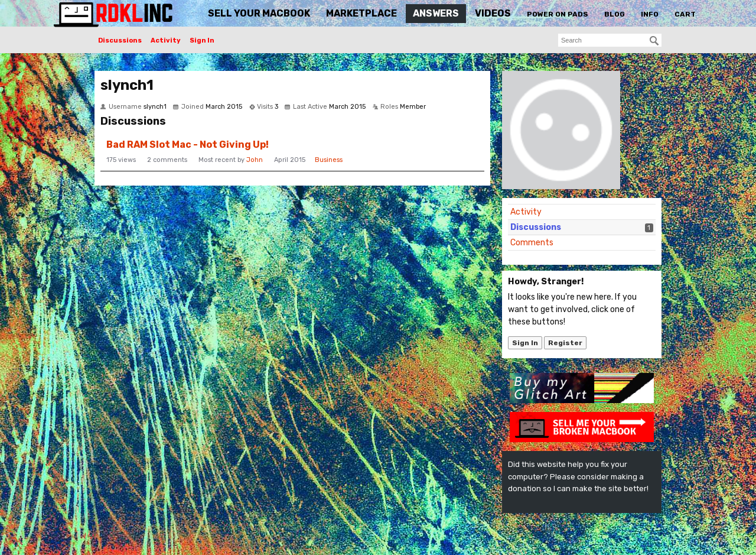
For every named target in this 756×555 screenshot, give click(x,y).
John (255, 160)
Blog (615, 14)
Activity (166, 40)
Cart (685, 14)
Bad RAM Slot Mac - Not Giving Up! (188, 145)
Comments (532, 243)
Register (565, 343)
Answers (436, 13)
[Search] (654, 41)
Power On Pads (558, 14)
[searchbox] (610, 40)
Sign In (202, 40)
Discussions (120, 40)
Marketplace (361, 13)
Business (329, 160)
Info (650, 14)
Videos (493, 13)
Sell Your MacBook (259, 13)
